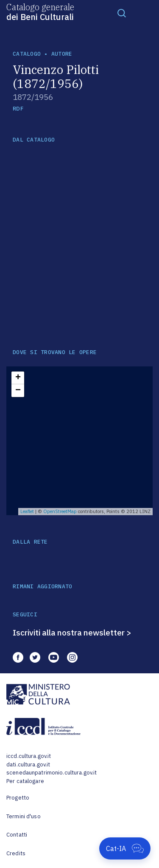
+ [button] (18, 378)
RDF (18, 109)
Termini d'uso (24, 816)
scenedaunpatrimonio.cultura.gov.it (52, 773)
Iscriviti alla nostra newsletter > (72, 633)
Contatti (17, 835)
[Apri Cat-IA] (125, 848)
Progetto (18, 798)
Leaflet (27, 511)
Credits (16, 853)
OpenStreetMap (60, 511)
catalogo (27, 54)
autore (62, 54)
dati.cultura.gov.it (28, 764)
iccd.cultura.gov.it (29, 756)
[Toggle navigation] (122, 13)
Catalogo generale (40, 11)
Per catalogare (25, 781)
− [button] (18, 391)
